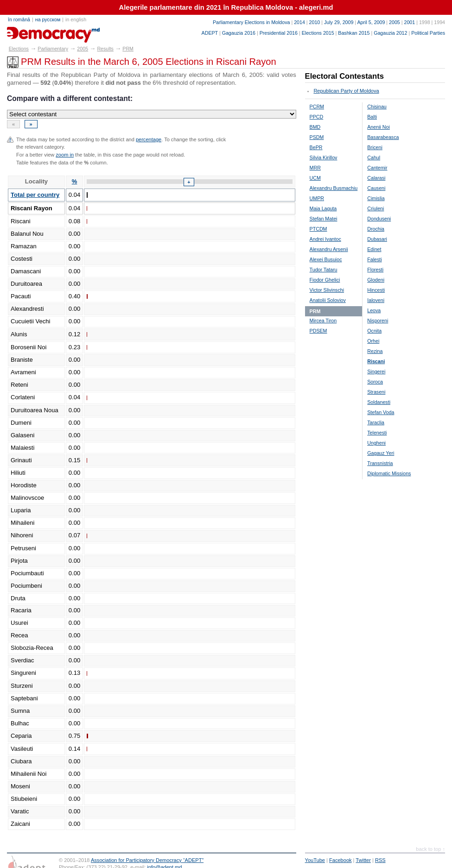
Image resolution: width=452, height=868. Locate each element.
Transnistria (380, 463)
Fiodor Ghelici (325, 280)
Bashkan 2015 (354, 33)
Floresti (375, 270)
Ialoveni (376, 300)
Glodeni (376, 280)
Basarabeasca (383, 137)
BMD (315, 127)
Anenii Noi (379, 127)
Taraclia (376, 422)
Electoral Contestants (344, 76)
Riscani (376, 361)
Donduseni (379, 219)
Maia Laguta (323, 208)
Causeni (376, 188)
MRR (315, 168)
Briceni (375, 147)
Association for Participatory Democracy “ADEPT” (147, 860)
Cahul (374, 157)
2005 (395, 22)
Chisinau (377, 107)
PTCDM (318, 229)
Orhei (373, 341)
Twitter (363, 860)
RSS (380, 860)
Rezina (375, 351)
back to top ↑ (430, 849)
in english (76, 19)
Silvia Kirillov (324, 157)
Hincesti (376, 290)
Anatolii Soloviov (328, 300)
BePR (316, 147)
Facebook (341, 860)
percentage (149, 139)
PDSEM (318, 331)
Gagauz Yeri (381, 453)
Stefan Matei (324, 219)
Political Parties (428, 33)
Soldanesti (379, 402)
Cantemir (377, 168)
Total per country (35, 195)
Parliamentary (53, 49)
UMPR (317, 198)
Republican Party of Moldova (346, 91)
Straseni (376, 392)
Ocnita (374, 331)
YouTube (315, 860)
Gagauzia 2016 (239, 33)
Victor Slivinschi (327, 290)
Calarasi (376, 178)
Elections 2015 (318, 33)
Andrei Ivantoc (325, 239)
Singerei (376, 371)
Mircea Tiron (323, 321)
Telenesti (377, 433)
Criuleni (376, 208)
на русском (48, 19)
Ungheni (376, 443)
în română (19, 19)
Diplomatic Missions (389, 473)
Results (105, 49)
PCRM (317, 107)
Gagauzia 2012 (390, 33)
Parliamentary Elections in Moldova (251, 22)
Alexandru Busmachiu (334, 188)
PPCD (317, 117)
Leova (374, 310)
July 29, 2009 (339, 22)
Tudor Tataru (324, 270)
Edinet (374, 249)
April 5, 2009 (371, 22)
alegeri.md (28, 31)
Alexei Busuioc (326, 259)
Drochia (376, 229)
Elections (19, 49)
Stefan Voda (381, 412)
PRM (128, 49)
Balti (372, 117)
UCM (315, 178)
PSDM (317, 137)
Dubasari (377, 239)
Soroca (375, 382)
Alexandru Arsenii (329, 249)
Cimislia (376, 198)
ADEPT (210, 33)
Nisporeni (378, 321)
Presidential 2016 (279, 33)
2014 (299, 22)
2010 (315, 22)
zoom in (65, 155)
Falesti (374, 259)
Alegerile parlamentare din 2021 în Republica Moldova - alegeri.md (226, 7)
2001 (409, 22)
